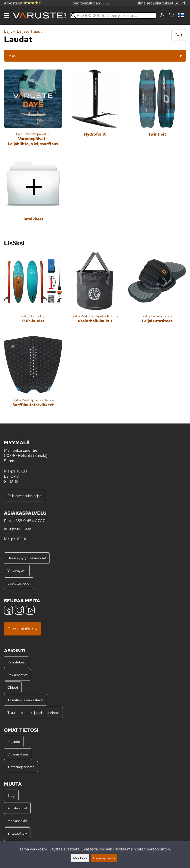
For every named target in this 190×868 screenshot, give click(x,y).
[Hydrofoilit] (95, 110)
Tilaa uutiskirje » (23, 629)
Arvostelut (23, 3)
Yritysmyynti (17, 571)
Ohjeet (13, 687)
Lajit (10, 31)
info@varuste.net (19, 528)
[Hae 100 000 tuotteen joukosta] (113, 15)
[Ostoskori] (171, 15)
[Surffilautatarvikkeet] (33, 376)
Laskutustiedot (19, 583)
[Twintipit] (157, 110)
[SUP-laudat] (33, 292)
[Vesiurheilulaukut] (95, 292)
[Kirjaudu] (162, 15)
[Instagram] (19, 611)
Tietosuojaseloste (21, 767)
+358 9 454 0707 (29, 521)
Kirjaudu (14, 741)
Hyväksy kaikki (104, 858)
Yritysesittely (17, 833)
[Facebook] (8, 611)
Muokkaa (80, 858)
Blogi (11, 795)
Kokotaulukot (17, 808)
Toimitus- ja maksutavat (25, 700)
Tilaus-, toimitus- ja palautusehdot (33, 713)
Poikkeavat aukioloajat (24, 496)
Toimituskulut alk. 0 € (90, 3)
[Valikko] (6, 16)
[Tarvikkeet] (33, 194)
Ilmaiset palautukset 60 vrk (162, 3)
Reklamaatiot (17, 675)
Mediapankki (17, 821)
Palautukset (16, 662)
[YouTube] (30, 611)
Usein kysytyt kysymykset (27, 558)
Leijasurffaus (30, 31)
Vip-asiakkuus (18, 754)
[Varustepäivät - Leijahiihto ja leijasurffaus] (33, 110)
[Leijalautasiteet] (157, 292)
